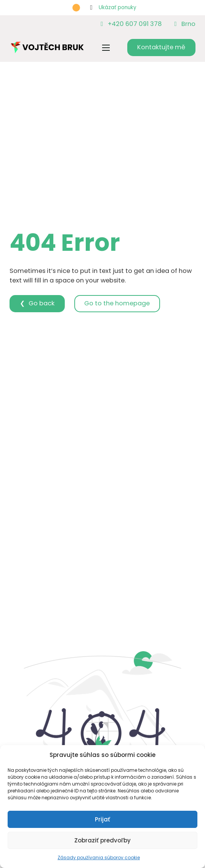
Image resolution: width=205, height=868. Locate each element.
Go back (42, 303)
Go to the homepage (117, 303)
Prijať (102, 819)
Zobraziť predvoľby (102, 840)
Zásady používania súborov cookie (99, 858)
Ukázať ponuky (118, 7)
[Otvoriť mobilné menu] (106, 48)
